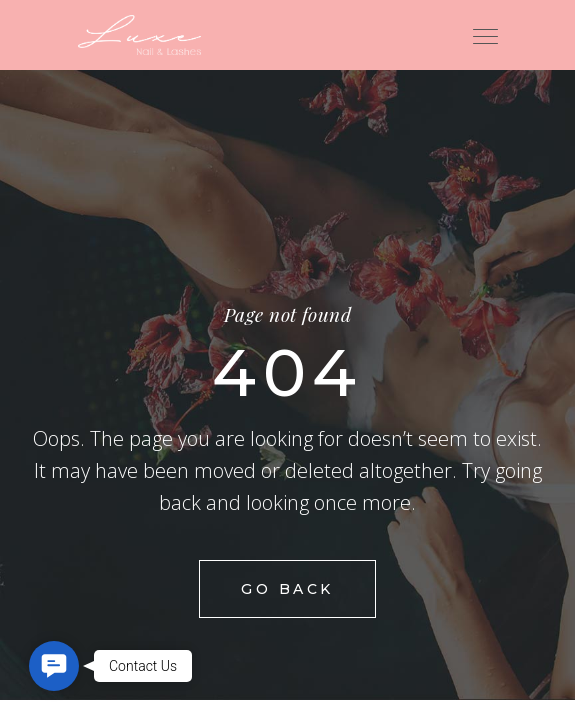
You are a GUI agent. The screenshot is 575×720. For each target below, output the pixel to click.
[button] (54, 666)
